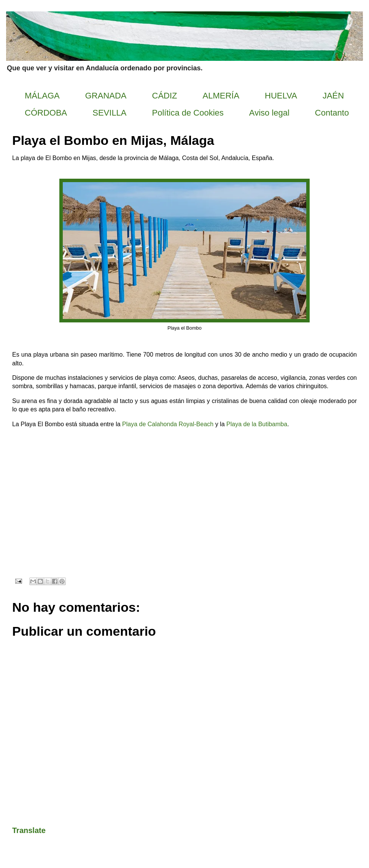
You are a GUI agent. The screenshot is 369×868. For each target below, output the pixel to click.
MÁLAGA (42, 96)
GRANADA (106, 96)
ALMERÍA (221, 96)
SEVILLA (109, 113)
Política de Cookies (188, 113)
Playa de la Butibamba (257, 424)
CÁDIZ (165, 96)
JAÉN (333, 96)
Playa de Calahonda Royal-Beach (168, 424)
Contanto (332, 113)
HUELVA (281, 96)
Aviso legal (269, 113)
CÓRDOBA (46, 113)
